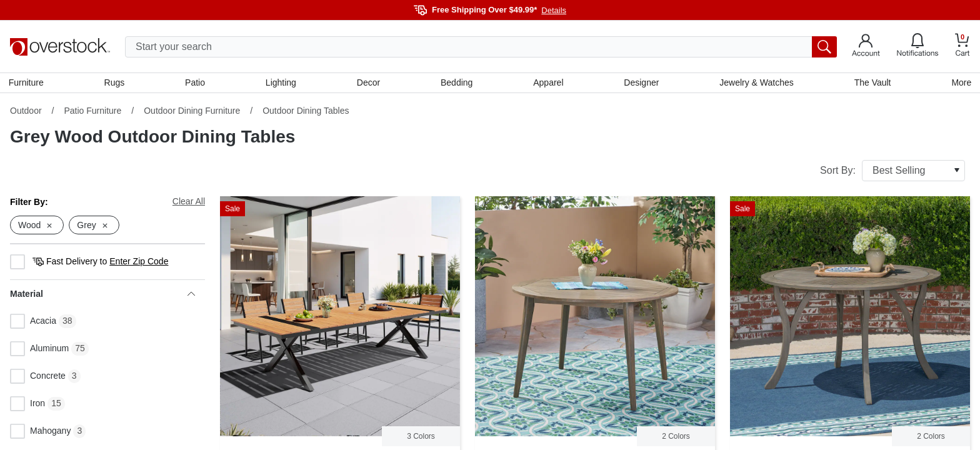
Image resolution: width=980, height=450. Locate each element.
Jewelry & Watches (756, 83)
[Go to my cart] (962, 47)
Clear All (189, 202)
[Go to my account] (866, 47)
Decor (368, 83)
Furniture (27, 83)
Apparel (548, 83)
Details (554, 10)
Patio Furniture (92, 112)
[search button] (824, 47)
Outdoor (26, 112)
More (960, 83)
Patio (196, 83)
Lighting (282, 83)
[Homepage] (60, 47)
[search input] (481, 47)
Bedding (457, 83)
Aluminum (39, 351)
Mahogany (40, 433)
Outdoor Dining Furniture (192, 112)
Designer (641, 83)
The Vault (872, 83)
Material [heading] (102, 296)
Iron (27, 406)
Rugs (115, 83)
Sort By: (892, 172)
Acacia (33, 323)
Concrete (38, 378)
